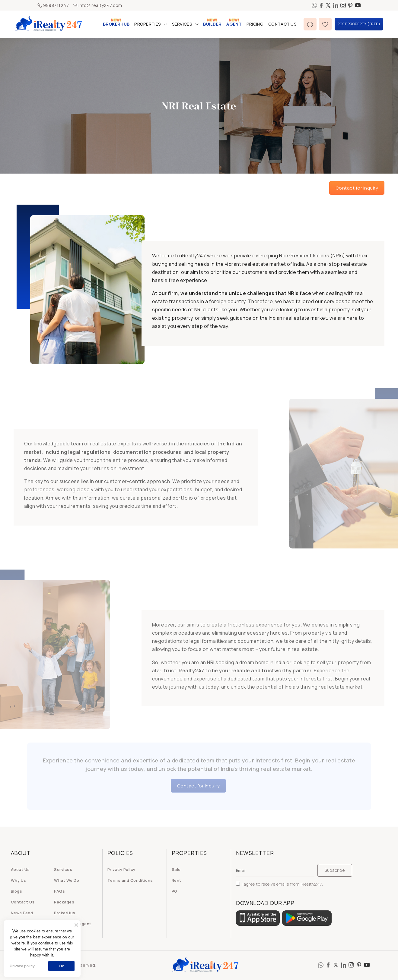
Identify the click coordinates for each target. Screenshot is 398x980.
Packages (64, 902)
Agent (234, 24)
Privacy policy (22, 966)
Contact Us (282, 24)
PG (175, 891)
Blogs (17, 891)
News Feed (22, 913)
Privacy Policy (121, 869)
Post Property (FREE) (359, 24)
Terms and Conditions (130, 880)
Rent (177, 880)
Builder (212, 24)
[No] (76, 925)
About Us (20, 869)
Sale (176, 869)
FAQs (59, 891)
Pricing (255, 24)
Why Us (19, 880)
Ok (61, 966)
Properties (148, 24)
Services (182, 24)
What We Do (67, 880)
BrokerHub (116, 24)
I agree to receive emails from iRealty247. (279, 884)
